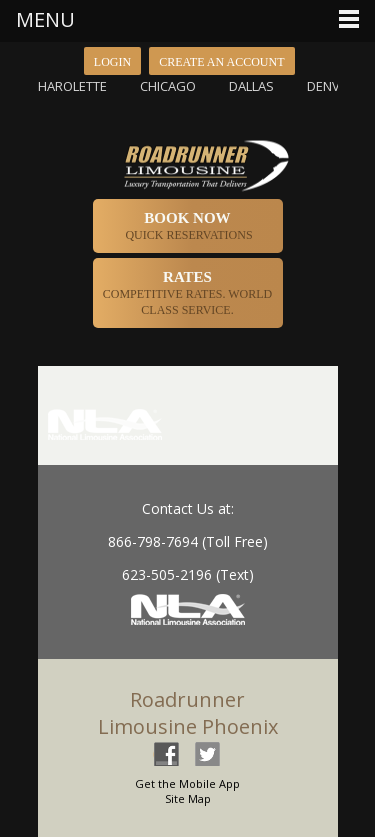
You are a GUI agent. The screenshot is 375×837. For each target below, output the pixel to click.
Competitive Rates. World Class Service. (188, 292)
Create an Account (221, 62)
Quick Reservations (188, 225)
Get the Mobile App (187, 783)
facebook (166, 753)
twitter (207, 753)
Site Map (188, 798)
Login (112, 62)
